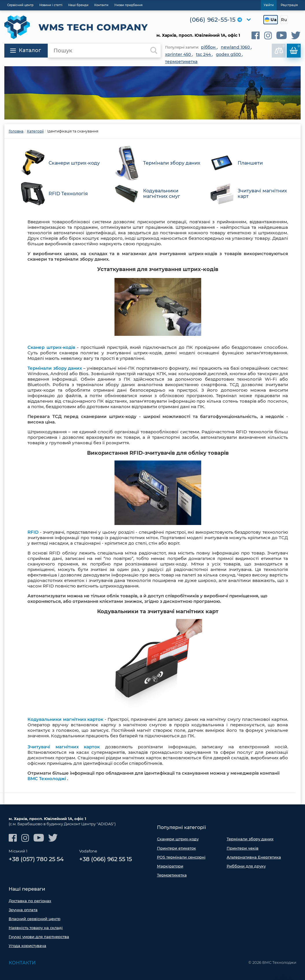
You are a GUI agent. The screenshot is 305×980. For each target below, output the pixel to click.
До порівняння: (280, 49)
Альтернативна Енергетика (254, 857)
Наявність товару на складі (36, 928)
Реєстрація (289, 5)
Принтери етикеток (176, 848)
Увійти (269, 5)
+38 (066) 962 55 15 (106, 859)
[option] (152, 93)
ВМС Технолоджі (47, 779)
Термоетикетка (172, 875)
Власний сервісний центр (35, 919)
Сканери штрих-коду (178, 839)
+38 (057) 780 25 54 (36, 859)
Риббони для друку (246, 866)
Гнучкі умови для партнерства (39, 937)
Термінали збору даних (55, 368)
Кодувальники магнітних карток (65, 719)
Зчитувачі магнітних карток (64, 747)
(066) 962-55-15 (213, 20)
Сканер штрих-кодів (51, 347)
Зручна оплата (23, 910)
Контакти (22, 963)
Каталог (26, 50)
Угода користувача (27, 946)
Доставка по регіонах (30, 901)
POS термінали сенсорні (181, 857)
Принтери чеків (243, 848)
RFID (33, 532)
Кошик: (295, 49)
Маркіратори (170, 866)
